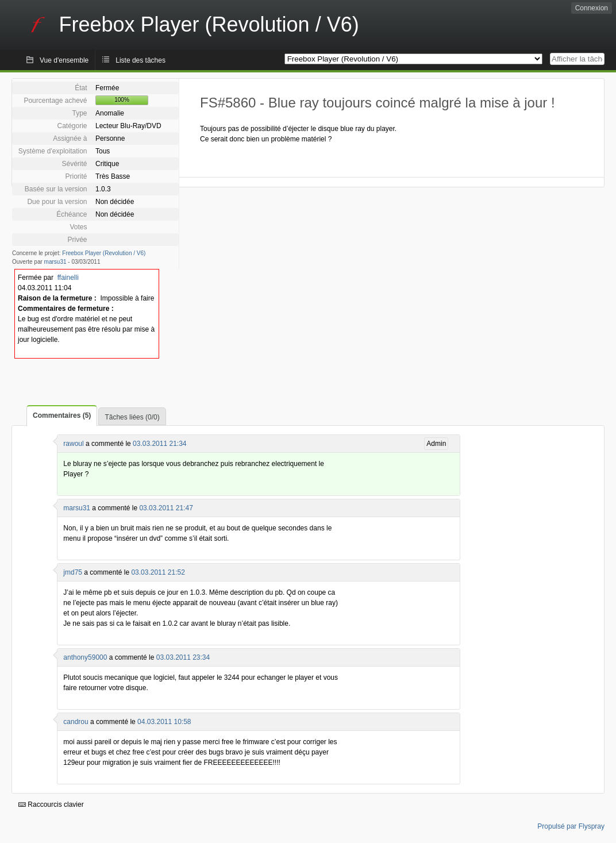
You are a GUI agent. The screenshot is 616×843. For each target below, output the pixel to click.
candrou (76, 722)
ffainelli (68, 278)
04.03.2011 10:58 (164, 722)
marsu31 (55, 262)
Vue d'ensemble (64, 60)
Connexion (592, 8)
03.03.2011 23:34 (183, 657)
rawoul (73, 444)
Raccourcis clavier (51, 804)
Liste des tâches (140, 60)
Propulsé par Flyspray (571, 826)
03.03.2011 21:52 (158, 572)
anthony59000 (85, 657)
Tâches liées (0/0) (132, 417)
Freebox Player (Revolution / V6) (104, 253)
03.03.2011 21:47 (166, 508)
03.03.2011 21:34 (159, 444)
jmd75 (73, 572)
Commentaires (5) (62, 415)
